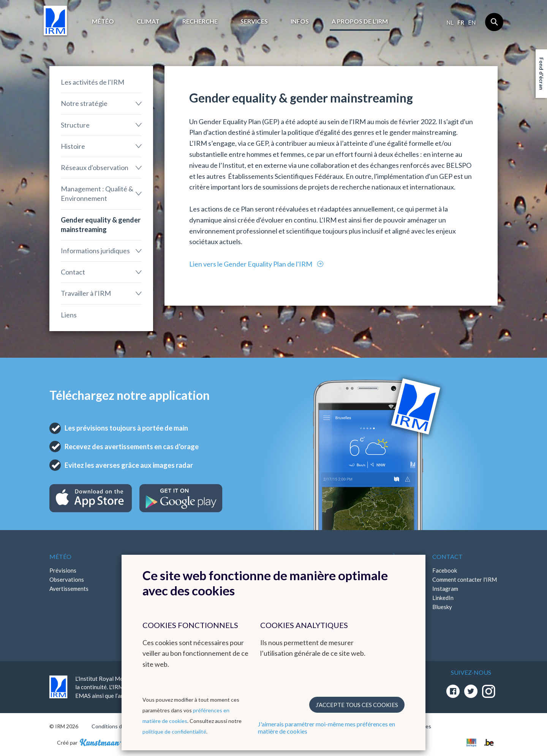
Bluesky (442, 607)
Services (254, 21)
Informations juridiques (95, 251)
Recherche (200, 21)
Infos (300, 21)
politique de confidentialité (174, 732)
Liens (69, 315)
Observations (67, 579)
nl (450, 22)
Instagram (445, 589)
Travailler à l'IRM (86, 293)
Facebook (445, 570)
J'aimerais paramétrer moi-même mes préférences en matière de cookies (326, 728)
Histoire (73, 146)
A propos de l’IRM (360, 21)
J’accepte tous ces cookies (357, 705)
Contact (73, 272)
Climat (148, 21)
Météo (103, 21)
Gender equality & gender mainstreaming (101, 225)
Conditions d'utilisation (119, 726)
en (472, 22)
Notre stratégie (84, 103)
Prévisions (63, 570)
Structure (75, 125)
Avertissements (69, 589)
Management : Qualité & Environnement (97, 193)
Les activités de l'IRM (92, 82)
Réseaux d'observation (95, 167)
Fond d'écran (541, 74)
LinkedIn (443, 598)
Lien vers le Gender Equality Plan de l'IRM (251, 264)
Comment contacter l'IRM (465, 579)
